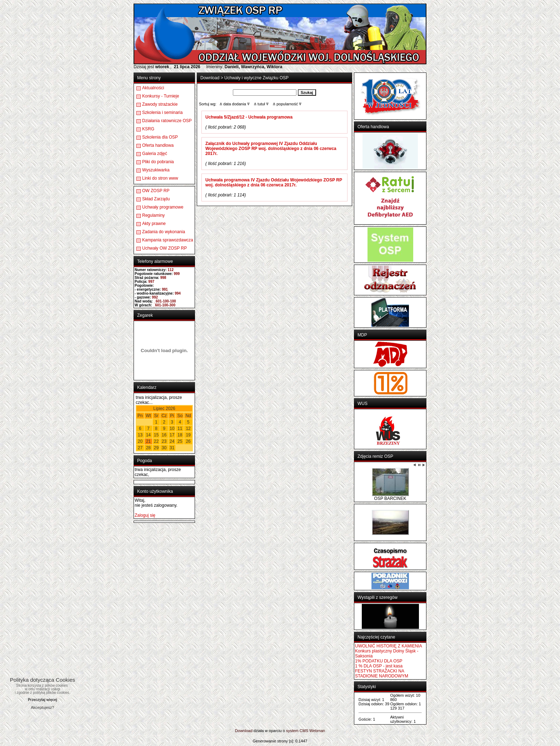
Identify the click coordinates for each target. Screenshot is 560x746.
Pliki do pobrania (158, 162)
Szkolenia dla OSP (160, 137)
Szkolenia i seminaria (162, 112)
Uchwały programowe (163, 207)
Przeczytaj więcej (42, 700)
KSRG (148, 129)
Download (210, 78)
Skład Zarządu (156, 199)
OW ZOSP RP (156, 191)
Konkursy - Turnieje (161, 96)
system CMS (297, 731)
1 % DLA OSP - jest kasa (379, 666)
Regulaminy (153, 215)
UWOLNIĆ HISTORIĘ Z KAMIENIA (389, 646)
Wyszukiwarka (156, 170)
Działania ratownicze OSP (167, 121)
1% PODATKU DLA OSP (379, 661)
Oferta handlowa (158, 145)
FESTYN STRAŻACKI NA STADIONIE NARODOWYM (382, 674)
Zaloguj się (145, 515)
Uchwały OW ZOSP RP (164, 248)
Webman (317, 731)
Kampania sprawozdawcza (168, 240)
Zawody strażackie (160, 104)
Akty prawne (154, 224)
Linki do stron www (160, 178)
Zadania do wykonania (164, 232)
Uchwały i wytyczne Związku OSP (256, 78)
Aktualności (153, 88)
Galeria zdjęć (155, 154)
